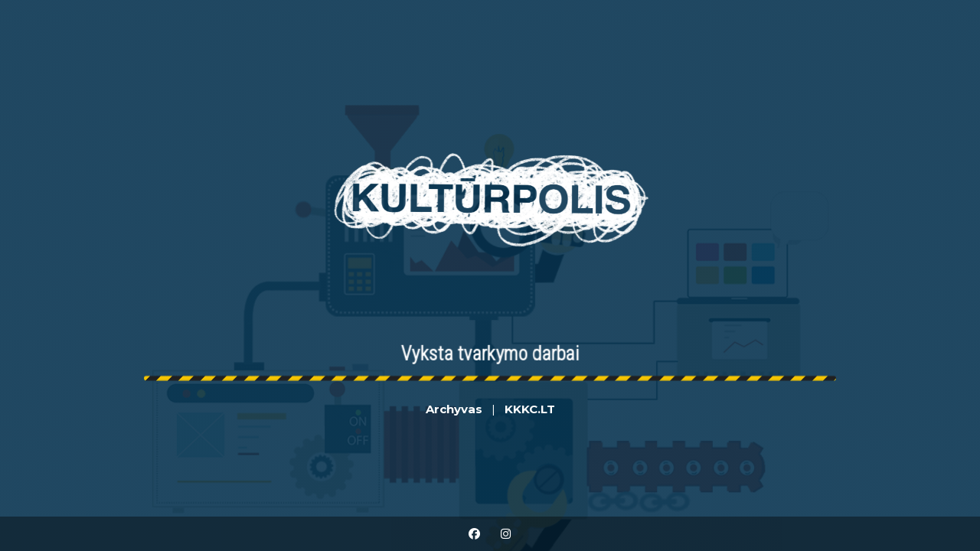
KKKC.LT (530, 409)
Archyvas (454, 409)
